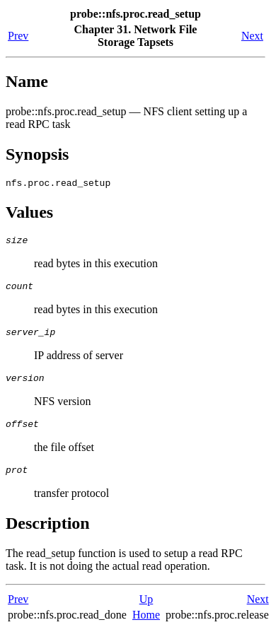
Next (252, 36)
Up (146, 614)
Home (146, 630)
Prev (18, 36)
